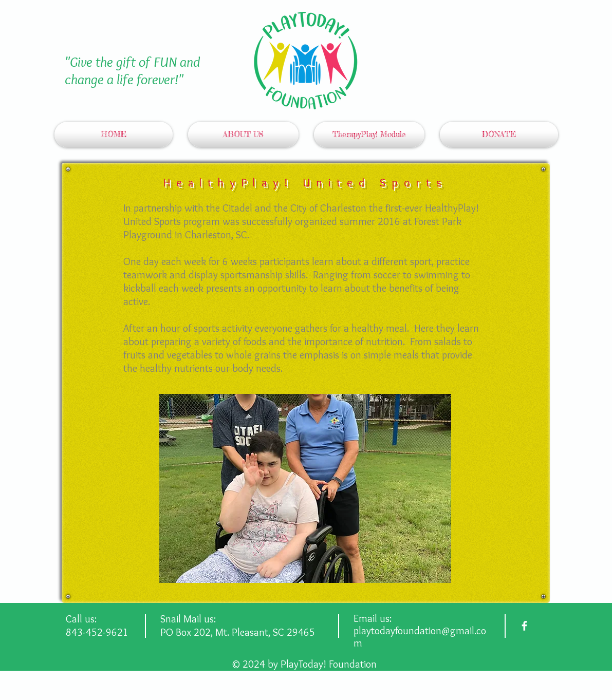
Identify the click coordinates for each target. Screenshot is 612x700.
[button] (305, 488)
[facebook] (524, 626)
